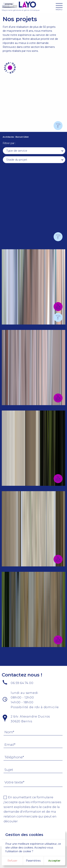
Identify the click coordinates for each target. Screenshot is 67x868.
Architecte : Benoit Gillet (16, 137)
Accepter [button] (54, 861)
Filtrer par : (9, 143)
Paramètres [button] (33, 861)
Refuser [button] (12, 861)
